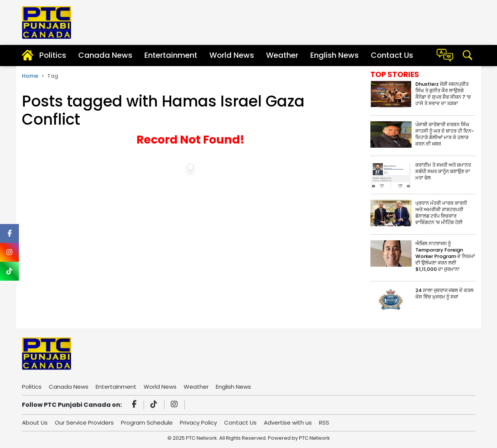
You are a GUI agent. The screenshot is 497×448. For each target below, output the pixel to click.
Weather (282, 55)
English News (334, 55)
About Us (35, 423)
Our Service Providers (84, 423)
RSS (324, 423)
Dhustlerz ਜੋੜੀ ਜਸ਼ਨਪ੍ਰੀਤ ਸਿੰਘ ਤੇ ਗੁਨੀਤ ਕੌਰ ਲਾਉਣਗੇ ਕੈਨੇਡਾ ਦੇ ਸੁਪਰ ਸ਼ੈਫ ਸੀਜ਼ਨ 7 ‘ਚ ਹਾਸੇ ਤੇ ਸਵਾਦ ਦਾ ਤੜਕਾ (443, 94)
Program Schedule (147, 423)
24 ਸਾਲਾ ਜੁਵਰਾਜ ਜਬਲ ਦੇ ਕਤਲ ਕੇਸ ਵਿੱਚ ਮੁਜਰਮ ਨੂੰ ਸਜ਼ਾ (444, 294)
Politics (53, 55)
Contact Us (392, 55)
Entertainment (171, 55)
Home (30, 76)
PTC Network (314, 438)
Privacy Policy (198, 423)
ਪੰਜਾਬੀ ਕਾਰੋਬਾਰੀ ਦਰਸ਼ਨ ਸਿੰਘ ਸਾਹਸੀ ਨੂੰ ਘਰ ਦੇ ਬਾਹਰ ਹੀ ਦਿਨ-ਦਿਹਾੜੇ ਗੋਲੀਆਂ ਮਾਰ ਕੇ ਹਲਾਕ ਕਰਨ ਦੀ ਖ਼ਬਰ (445, 134)
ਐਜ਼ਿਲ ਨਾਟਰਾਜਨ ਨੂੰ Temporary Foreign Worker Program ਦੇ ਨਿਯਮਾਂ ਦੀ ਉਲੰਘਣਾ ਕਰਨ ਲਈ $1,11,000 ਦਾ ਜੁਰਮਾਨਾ (445, 256)
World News (232, 55)
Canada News (105, 55)
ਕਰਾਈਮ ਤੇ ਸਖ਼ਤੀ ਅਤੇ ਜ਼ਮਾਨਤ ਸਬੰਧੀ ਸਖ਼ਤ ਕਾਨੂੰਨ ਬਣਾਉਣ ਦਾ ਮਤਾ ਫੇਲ (443, 171)
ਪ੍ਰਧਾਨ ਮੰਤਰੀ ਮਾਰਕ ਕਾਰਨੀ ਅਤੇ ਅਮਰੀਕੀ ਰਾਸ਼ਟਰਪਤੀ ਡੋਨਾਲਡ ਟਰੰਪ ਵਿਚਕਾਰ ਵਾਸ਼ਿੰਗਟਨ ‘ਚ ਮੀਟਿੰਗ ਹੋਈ (441, 213)
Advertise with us (288, 423)
